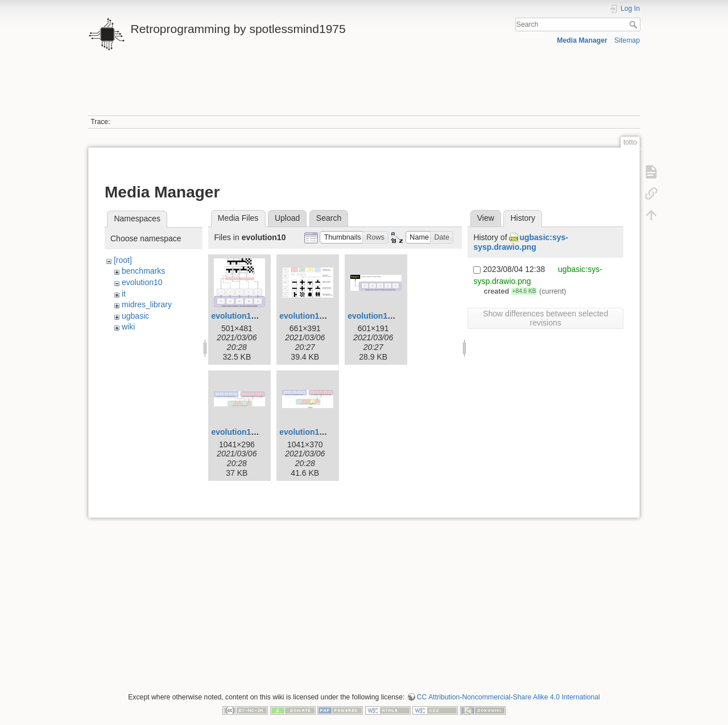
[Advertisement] (364, 90)
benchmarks (143, 271)
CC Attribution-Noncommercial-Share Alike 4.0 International (508, 697)
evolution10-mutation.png (328, 432)
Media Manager (582, 40)
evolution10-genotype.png (397, 316)
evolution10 (142, 282)
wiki (128, 327)
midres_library (147, 304)
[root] (123, 260)
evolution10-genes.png (322, 316)
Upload (287, 218)
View (486, 218)
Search (634, 24)
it (124, 294)
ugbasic (135, 316)
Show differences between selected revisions (545, 318)
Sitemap (627, 40)
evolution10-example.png (259, 316)
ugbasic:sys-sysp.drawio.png (521, 242)
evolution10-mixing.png (256, 432)
